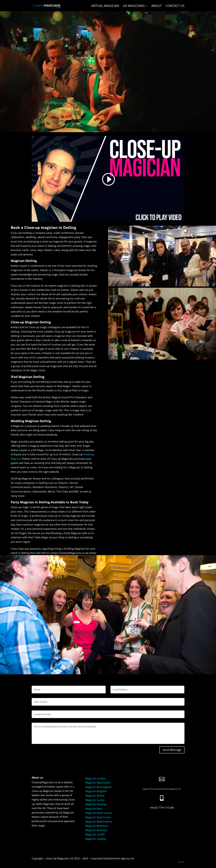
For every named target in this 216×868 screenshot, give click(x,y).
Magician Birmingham (98, 787)
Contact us (175, 6)
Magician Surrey (95, 800)
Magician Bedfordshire (99, 822)
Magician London (96, 778)
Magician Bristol (95, 796)
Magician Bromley (96, 830)
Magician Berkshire (97, 826)
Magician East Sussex (98, 817)
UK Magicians (134, 6)
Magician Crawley (96, 839)
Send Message (172, 750)
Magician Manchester (98, 783)
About (157, 6)
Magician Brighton (96, 791)
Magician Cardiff (95, 834)
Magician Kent (94, 809)
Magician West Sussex (98, 813)
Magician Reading (96, 804)
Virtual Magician (105, 6)
